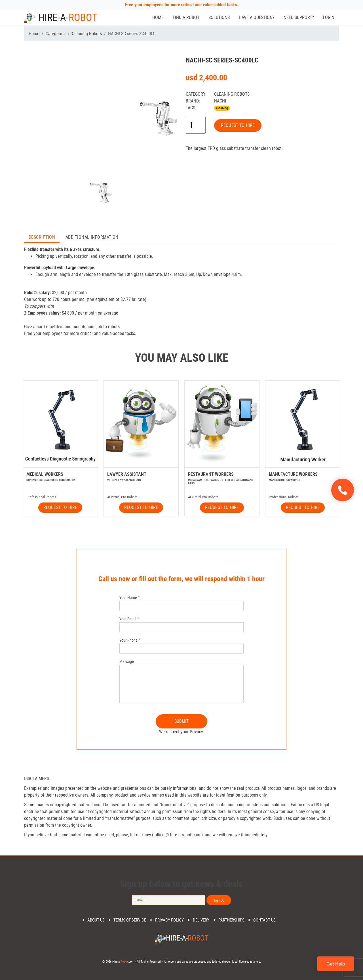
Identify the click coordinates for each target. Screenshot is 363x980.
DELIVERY (201, 920)
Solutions (219, 17)
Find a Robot (186, 17)
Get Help (336, 964)
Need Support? (299, 17)
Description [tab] (42, 237)
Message (127, 661)
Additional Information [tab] (92, 237)
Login (329, 17)
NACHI (220, 101)
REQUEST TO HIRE (238, 125)
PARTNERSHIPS (231, 920)
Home (158, 17)
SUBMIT (182, 721)
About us (96, 920)
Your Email (128, 619)
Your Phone (128, 640)
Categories (56, 34)
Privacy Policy (169, 920)
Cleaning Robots (87, 34)
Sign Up (219, 900)
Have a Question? (257, 17)
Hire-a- (61, 18)
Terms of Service (130, 920)
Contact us (264, 920)
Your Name (128, 598)
